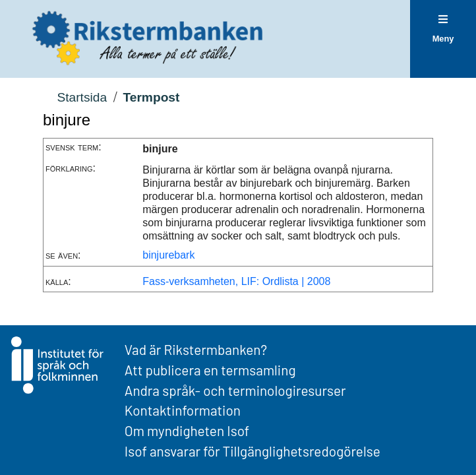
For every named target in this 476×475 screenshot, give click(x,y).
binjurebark (168, 255)
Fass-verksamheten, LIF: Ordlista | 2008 (236, 281)
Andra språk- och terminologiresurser (235, 390)
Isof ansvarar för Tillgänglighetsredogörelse (253, 451)
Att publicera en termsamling (210, 370)
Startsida (82, 97)
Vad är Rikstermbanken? (196, 349)
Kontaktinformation (183, 410)
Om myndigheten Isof (187, 430)
